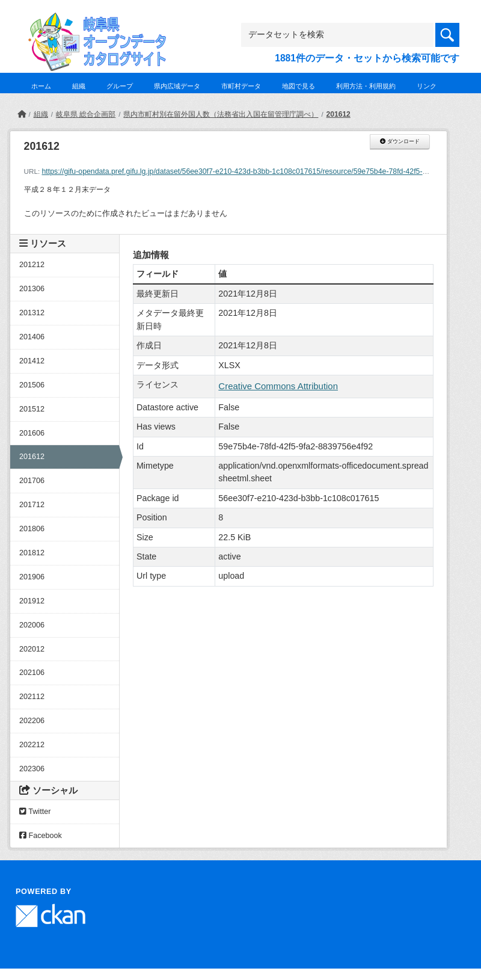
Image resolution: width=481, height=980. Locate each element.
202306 (32, 769)
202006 (32, 625)
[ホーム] (22, 114)
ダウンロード (400, 141)
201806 (32, 529)
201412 (32, 361)
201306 (32, 289)
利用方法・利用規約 (366, 86)
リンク (427, 86)
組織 (79, 86)
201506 (32, 385)
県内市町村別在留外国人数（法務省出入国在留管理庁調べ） (221, 114)
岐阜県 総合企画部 (86, 114)
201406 (32, 337)
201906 (32, 577)
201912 (32, 601)
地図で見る (299, 86)
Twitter (35, 812)
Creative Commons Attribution (278, 386)
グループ (120, 86)
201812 (32, 553)
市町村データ (241, 86)
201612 (339, 114)
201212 (32, 265)
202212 (32, 745)
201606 (32, 433)
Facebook (41, 836)
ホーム (41, 86)
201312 (32, 313)
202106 (32, 673)
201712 (32, 505)
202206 (32, 721)
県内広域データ (177, 86)
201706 (32, 481)
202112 (32, 697)
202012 (32, 649)
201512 (32, 409)
